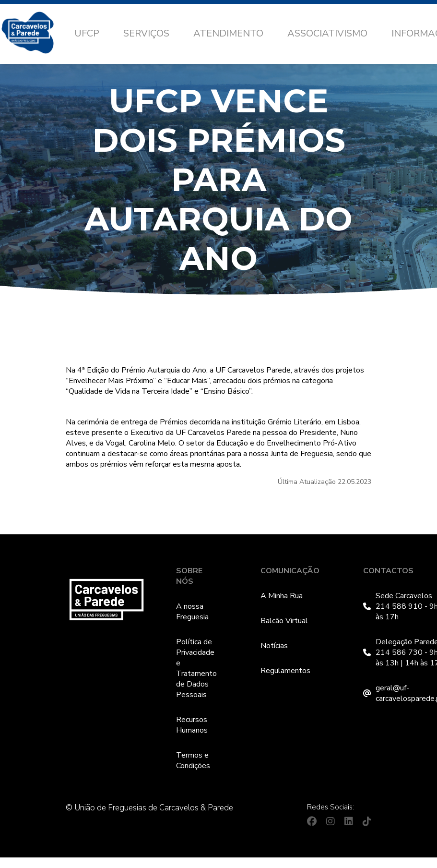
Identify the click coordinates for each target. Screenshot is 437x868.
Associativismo (327, 33)
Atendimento (228, 33)
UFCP (87, 33)
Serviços (146, 33)
